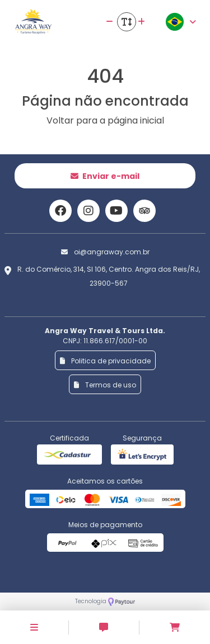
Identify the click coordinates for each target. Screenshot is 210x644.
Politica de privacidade (105, 361)
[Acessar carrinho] (175, 628)
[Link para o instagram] (88, 211)
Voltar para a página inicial (105, 120)
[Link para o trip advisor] (144, 211)
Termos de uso (105, 385)
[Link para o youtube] (116, 211)
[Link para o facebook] (60, 211)
